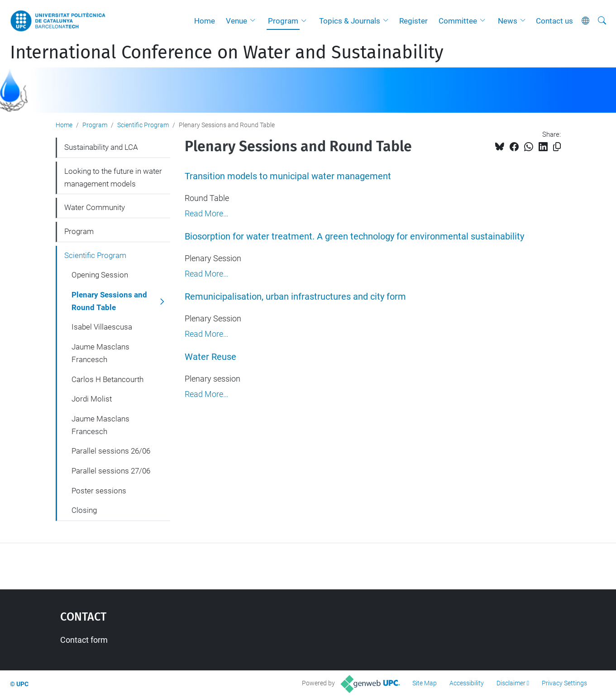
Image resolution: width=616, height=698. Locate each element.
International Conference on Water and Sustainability (227, 53)
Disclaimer (511, 683)
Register (413, 21)
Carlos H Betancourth (107, 379)
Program (283, 21)
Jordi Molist (92, 399)
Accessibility (467, 683)
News (508, 21)
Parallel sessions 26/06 (111, 451)
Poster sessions (99, 491)
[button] (255, 21)
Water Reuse (210, 357)
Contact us (554, 21)
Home (205, 21)
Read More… (207, 214)
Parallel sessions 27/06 (111, 471)
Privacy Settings (564, 683)
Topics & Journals (350, 21)
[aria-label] (602, 21)
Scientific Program (143, 125)
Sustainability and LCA (101, 147)
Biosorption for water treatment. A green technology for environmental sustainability (354, 237)
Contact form (84, 640)
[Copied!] (557, 147)
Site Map (425, 683)
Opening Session (100, 275)
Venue (236, 21)
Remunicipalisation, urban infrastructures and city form (295, 297)
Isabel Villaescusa (102, 327)
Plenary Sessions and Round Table (109, 301)
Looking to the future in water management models (113, 177)
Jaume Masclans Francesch (100, 353)
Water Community (95, 207)
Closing (84, 510)
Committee (458, 21)
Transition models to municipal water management (288, 176)
